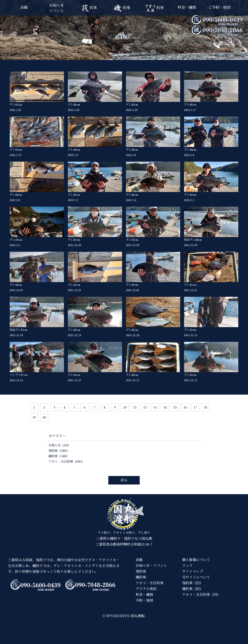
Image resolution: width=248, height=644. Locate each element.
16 (185, 408)
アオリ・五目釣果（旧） (201, 595)
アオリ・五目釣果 (150, 583)
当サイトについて (196, 577)
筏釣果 (141, 571)
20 (44, 418)
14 (165, 408)
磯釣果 (141, 577)
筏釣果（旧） (193, 583)
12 (145, 408)
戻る (124, 480)
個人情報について (196, 560)
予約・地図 (144, 600)
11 (135, 408)
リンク (187, 566)
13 (155, 408)
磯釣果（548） (59, 456)
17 (195, 408)
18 (205, 408)
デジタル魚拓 (146, 589)
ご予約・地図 (219, 7)
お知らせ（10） (59, 445)
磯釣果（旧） (193, 589)
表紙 (24, 7)
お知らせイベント (57, 8)
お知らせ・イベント (151, 566)
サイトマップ (193, 571)
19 (34, 418)
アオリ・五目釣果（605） (67, 462)
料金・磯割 (187, 7)
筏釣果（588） (59, 451)
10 (125, 408)
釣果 (89, 8)
